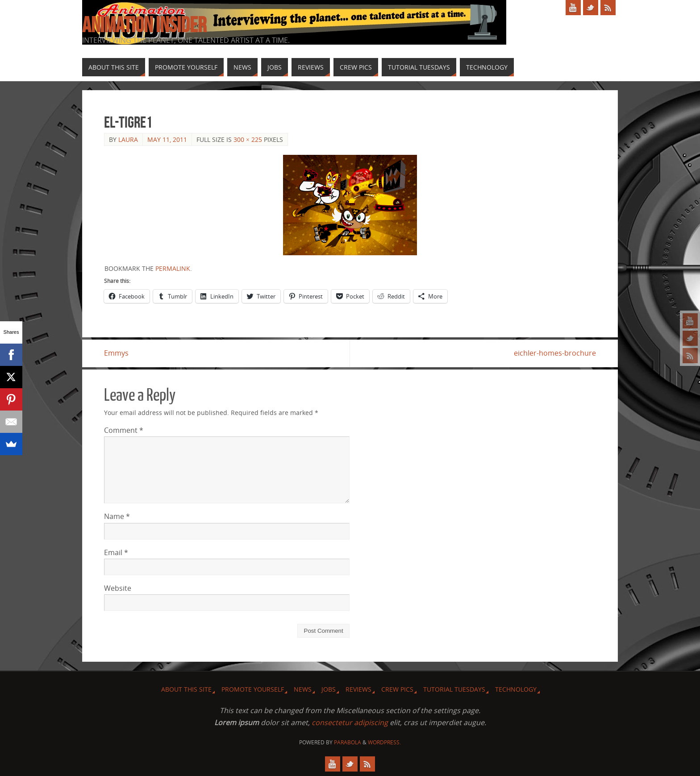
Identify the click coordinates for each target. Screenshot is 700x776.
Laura (128, 139)
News (303, 689)
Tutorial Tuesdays (454, 689)
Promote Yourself (253, 689)
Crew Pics (397, 689)
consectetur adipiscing (350, 722)
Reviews (358, 689)
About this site (186, 689)
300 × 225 (248, 139)
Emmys (116, 353)
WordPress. (384, 742)
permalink (173, 268)
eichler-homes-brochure (555, 353)
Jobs (329, 689)
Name (117, 517)
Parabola (348, 742)
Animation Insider (144, 25)
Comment (124, 430)
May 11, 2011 (167, 139)
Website (118, 588)
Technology (516, 689)
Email (116, 552)
